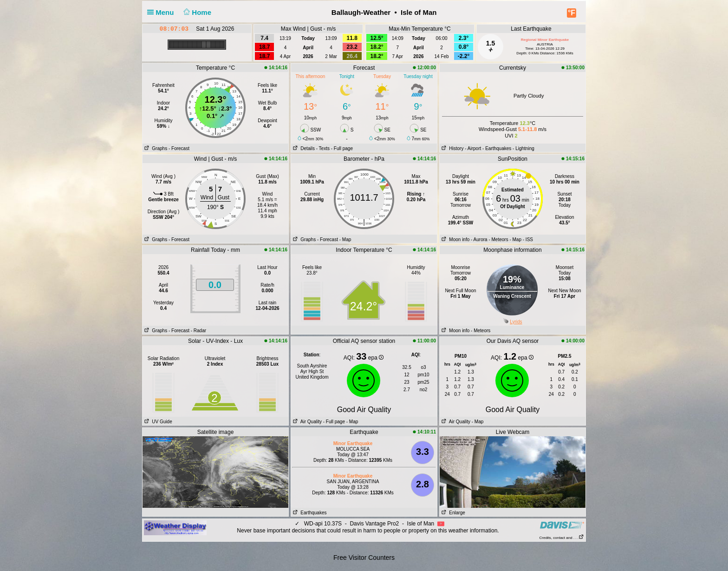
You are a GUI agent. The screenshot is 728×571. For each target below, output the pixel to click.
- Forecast (179, 148)
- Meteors (498, 240)
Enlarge (452, 513)
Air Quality (306, 422)
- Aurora (479, 240)
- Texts (323, 148)
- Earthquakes (497, 148)
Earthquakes (309, 513)
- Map (345, 240)
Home (197, 12)
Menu (162, 12)
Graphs (155, 148)
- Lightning (523, 148)
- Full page (342, 148)
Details (303, 148)
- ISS (528, 240)
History (452, 148)
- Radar (198, 331)
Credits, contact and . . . (562, 538)
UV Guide (157, 422)
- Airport (473, 148)
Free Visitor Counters (364, 558)
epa (376, 358)
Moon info (455, 240)
